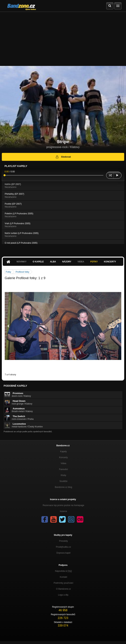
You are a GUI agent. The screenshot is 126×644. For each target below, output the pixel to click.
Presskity (64, 541)
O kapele (38, 262)
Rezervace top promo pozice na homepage (63, 505)
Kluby (63, 475)
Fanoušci (64, 469)
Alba (53, 262)
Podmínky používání (64, 583)
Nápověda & (63, 571)
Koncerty (110, 262)
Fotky (94, 262)
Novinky (22, 262)
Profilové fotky (22, 272)
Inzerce (63, 511)
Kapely (64, 451)
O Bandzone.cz (63, 589)
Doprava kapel (63, 553)
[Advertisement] (63, 39)
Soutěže (63, 481)
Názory (67, 262)
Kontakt (64, 577)
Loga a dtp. (63, 595)
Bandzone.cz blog (63, 487)
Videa (81, 262)
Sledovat (63, 157)
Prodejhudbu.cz (63, 547)
